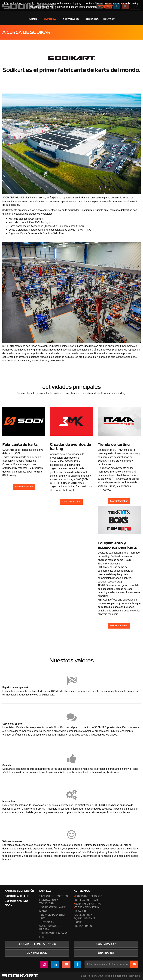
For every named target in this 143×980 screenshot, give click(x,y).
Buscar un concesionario (37, 944)
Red (43, 919)
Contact (109, 19)
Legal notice (88, 976)
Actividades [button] (72, 19)
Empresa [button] (51, 19)
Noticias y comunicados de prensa (50, 926)
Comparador (106, 944)
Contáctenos (37, 953)
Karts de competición (19, 891)
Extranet (106, 953)
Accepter (106, 7)
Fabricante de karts (89, 896)
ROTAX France (84, 926)
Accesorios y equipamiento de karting (85, 919)
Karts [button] (34, 19)
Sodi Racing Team (87, 900)
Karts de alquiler (17, 896)
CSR (43, 937)
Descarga (92, 19)
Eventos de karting (88, 904)
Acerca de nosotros (54, 896)
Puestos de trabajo (54, 933)
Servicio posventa (53, 915)
